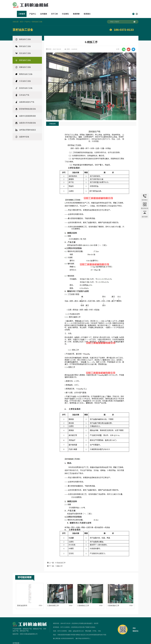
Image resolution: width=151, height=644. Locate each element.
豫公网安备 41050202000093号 (63, 632)
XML (99, 625)
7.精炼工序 (59, 560)
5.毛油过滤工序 (61, 557)
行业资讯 (102, 6)
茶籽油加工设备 (37, 16)
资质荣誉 (113, 6)
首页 (21, 16)
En (137, 6)
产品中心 (69, 6)
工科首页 (58, 6)
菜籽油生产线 (24, 625)
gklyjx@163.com (78, 625)
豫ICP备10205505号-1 (83, 632)
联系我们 (124, 6)
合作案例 (80, 6)
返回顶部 (145, 217)
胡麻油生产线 (37, 623)
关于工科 (91, 6)
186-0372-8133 (124, 24)
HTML (95, 625)
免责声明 (75, 643)
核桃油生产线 (27, 623)
